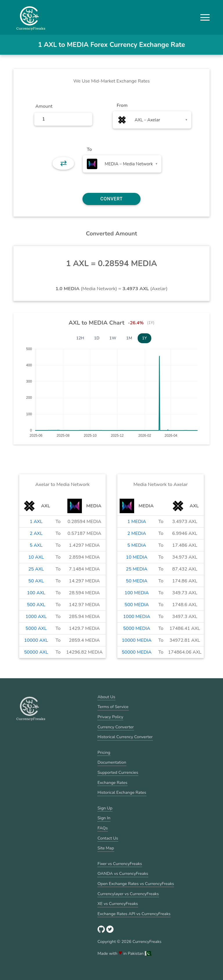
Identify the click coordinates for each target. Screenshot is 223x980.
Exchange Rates (113, 782)
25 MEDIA (137, 569)
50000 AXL (36, 652)
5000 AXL (36, 628)
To (89, 149)
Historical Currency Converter (125, 737)
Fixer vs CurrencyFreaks (120, 864)
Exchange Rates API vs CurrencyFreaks (134, 914)
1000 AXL (36, 617)
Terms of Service (113, 707)
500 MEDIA (137, 605)
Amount (44, 106)
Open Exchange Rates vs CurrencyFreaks (136, 884)
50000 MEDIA (137, 652)
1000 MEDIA (137, 617)
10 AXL (36, 557)
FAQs (103, 828)
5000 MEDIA (137, 628)
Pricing (104, 752)
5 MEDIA (136, 545)
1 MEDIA (136, 522)
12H (80, 338)
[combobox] (152, 120)
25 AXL (36, 569)
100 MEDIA (137, 593)
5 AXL (36, 545)
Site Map (106, 848)
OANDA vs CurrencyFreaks (123, 873)
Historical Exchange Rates (122, 792)
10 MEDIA (137, 557)
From (122, 105)
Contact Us (108, 838)
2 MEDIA (136, 533)
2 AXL (36, 533)
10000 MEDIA (137, 640)
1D (97, 338)
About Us (106, 697)
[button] (205, 17)
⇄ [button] (63, 163)
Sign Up (105, 808)
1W (113, 338)
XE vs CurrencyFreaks (118, 904)
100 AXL (36, 593)
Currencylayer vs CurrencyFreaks (128, 894)
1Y (144, 338)
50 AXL (36, 581)
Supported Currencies (118, 772)
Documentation (112, 762)
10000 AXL (36, 640)
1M (129, 338)
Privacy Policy (110, 717)
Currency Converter (116, 727)
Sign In (104, 818)
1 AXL (36, 522)
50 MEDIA (137, 581)
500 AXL (36, 605)
